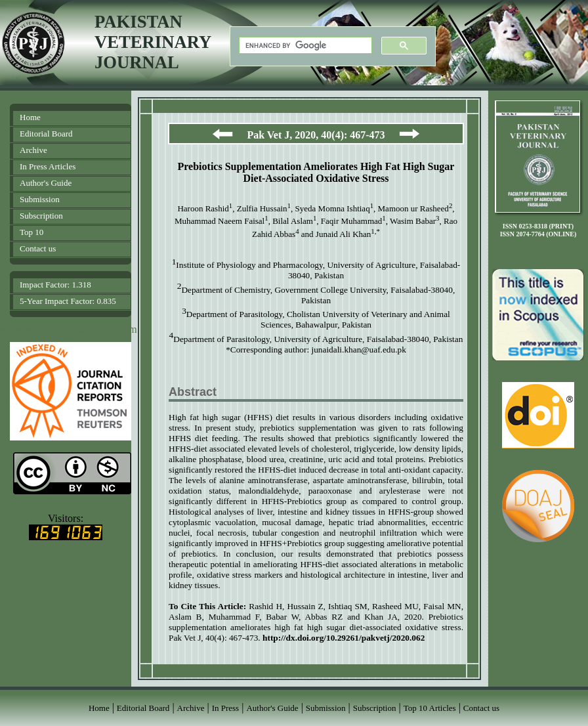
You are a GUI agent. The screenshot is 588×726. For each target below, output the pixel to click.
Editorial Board (46, 134)
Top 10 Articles (430, 708)
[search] (304, 46)
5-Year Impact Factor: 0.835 (68, 301)
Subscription (41, 216)
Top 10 (31, 232)
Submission (40, 199)
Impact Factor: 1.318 (55, 285)
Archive (33, 150)
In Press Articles (48, 166)
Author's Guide (46, 183)
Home (30, 117)
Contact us (38, 248)
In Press (226, 708)
